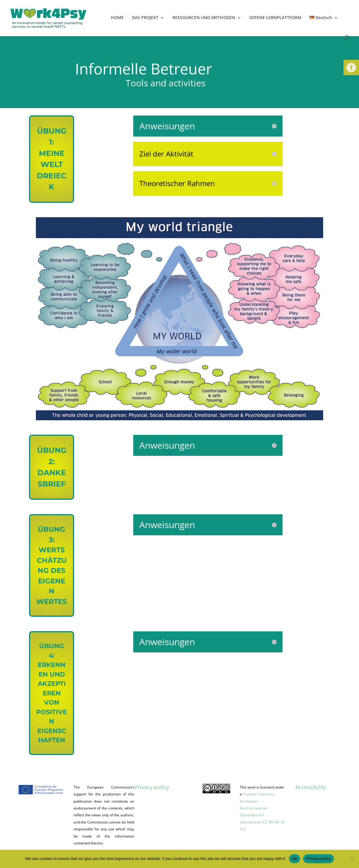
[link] (351, 68)
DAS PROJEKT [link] (145, 18)
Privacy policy (318, 859)
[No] (352, 859)
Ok (295, 859)
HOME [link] (117, 18)
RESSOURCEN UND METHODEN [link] (204, 18)
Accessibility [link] (311, 787)
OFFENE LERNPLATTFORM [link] (275, 18)
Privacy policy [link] (152, 787)
